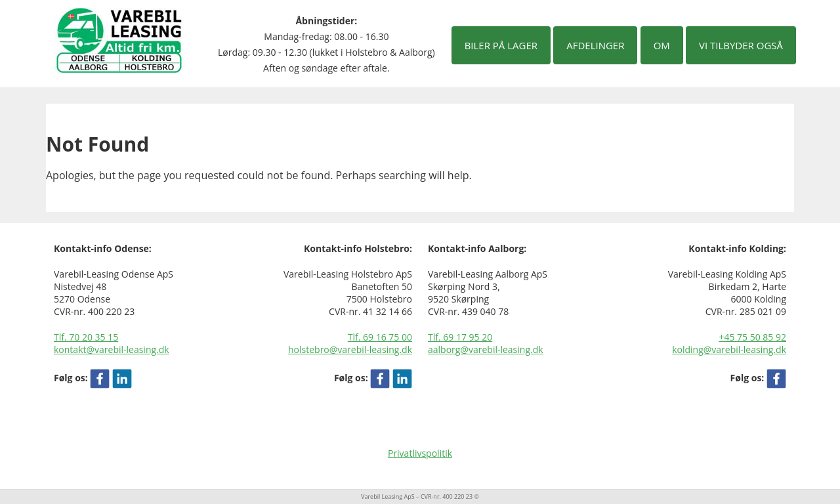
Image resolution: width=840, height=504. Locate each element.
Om (662, 45)
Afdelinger (595, 45)
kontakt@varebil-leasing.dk (112, 349)
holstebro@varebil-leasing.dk (350, 349)
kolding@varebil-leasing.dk (729, 349)
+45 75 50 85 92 (752, 337)
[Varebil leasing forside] (119, 39)
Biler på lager (501, 45)
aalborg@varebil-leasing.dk (486, 349)
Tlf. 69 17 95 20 (460, 337)
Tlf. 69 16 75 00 (380, 337)
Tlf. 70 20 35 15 (86, 337)
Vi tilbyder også (741, 45)
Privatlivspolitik (420, 453)
